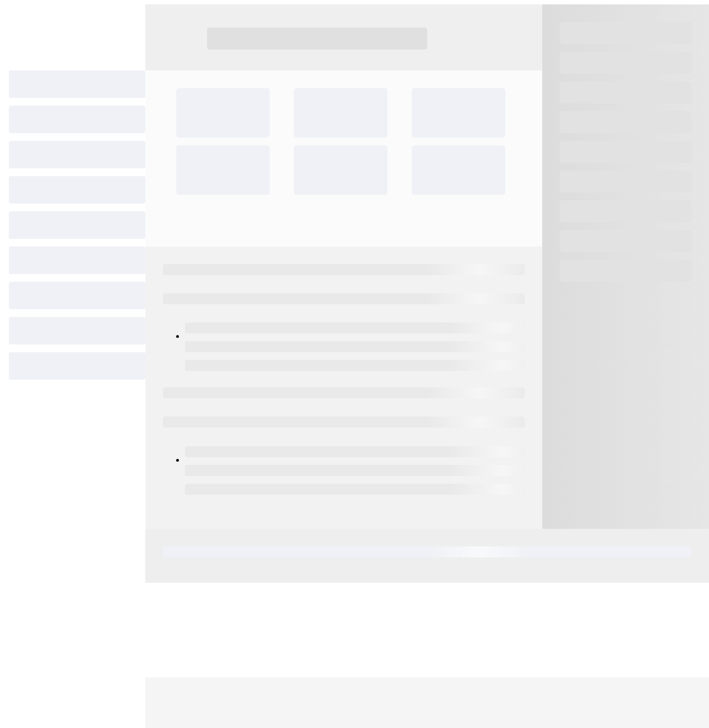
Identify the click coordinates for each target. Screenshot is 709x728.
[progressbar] (77, 84)
